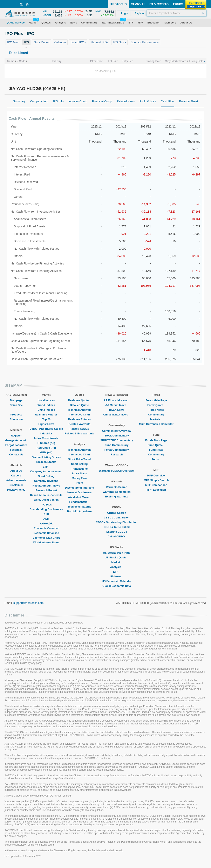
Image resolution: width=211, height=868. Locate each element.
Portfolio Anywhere (79, 511)
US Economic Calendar (117, 581)
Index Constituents (46, 438)
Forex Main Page (156, 400)
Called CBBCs (117, 536)
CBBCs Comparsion (117, 518)
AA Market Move (79, 497)
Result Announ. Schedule (46, 495)
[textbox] (177, 13)
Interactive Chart (79, 415)
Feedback (16, 450)
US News (117, 576)
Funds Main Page (156, 440)
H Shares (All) (46, 443)
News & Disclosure (79, 492)
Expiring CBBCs (117, 532)
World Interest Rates (46, 542)
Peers (79, 483)
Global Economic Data (117, 586)
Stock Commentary (117, 436)
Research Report (46, 490)
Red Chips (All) (46, 448)
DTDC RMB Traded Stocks (46, 429)
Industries (46, 433)
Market (117, 562)
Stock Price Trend (79, 459)
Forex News (156, 410)
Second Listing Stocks (46, 457)
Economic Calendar (46, 528)
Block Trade (79, 473)
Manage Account (16, 440)
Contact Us (16, 454)
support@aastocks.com (29, 603)
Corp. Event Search (46, 500)
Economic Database (46, 533)
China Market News (117, 415)
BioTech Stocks (46, 462)
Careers (16, 476)
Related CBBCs (79, 429)
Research (117, 454)
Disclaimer (16, 485)
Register (16, 436)
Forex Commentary (117, 450)
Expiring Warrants (117, 497)
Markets (156, 419)
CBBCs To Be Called (117, 527)
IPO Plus (46, 505)
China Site (16, 405)
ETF (46, 467)
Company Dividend (46, 481)
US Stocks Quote (117, 557)
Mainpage (16, 400)
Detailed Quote (79, 405)
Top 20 (46, 419)
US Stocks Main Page (117, 553)
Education (16, 419)
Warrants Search (117, 487)
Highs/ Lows (46, 424)
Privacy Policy (16, 490)
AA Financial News (117, 400)
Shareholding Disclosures (46, 509)
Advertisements (16, 480)
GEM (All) (46, 452)
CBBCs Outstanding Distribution (117, 522)
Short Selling (46, 476)
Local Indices (46, 400)
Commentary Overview (117, 431)
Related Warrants (79, 424)
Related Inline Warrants (79, 433)
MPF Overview (156, 476)
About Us (16, 471)
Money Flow (79, 478)
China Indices (46, 410)
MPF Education (156, 490)
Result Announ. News (46, 486)
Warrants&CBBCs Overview (117, 471)
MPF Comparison (156, 485)
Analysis (117, 567)
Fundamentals (79, 502)
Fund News (156, 450)
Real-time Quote (80, 400)
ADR (46, 519)
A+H (46, 514)
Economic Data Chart (46, 538)
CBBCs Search (117, 513)
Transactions (79, 469)
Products (16, 415)
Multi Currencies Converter (156, 424)
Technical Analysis (80, 410)
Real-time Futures (46, 415)
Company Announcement (46, 471)
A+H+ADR (46, 523)
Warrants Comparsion (117, 492)
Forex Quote (156, 405)
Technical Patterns (79, 507)
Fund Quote (156, 445)
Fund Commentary (117, 445)
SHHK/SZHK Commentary (117, 440)
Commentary (156, 415)
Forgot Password (16, 445)
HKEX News (117, 410)
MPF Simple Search (156, 480)
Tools (156, 459)
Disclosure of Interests (79, 488)
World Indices (46, 405)
